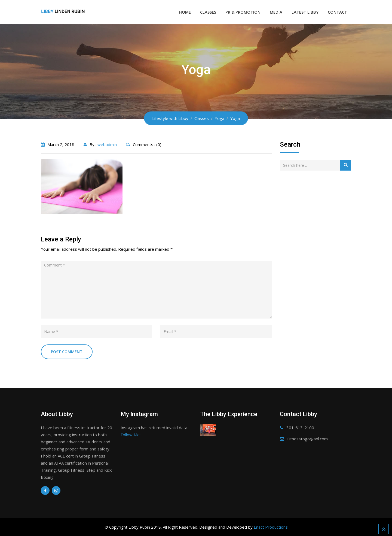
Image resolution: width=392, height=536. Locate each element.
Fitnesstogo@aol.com (307, 439)
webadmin (107, 144)
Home (185, 12)
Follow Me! (131, 435)
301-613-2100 (300, 428)
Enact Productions (271, 527)
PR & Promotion (243, 12)
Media (276, 12)
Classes (208, 12)
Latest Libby (305, 12)
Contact (337, 12)
